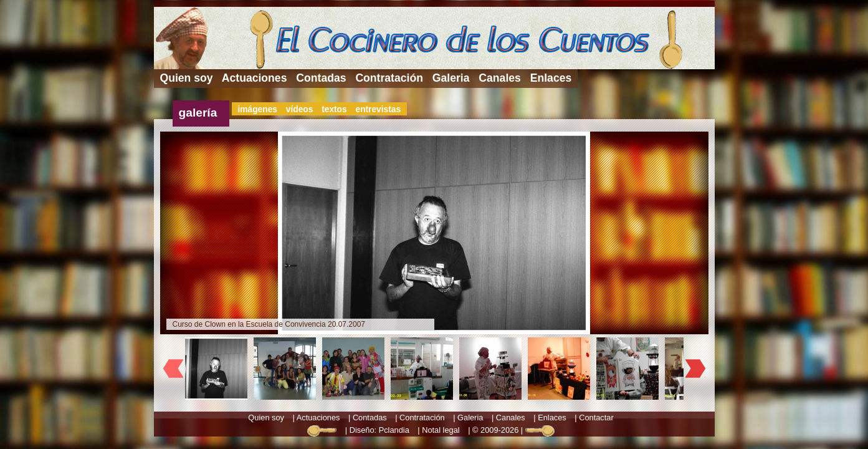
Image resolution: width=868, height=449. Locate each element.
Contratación (389, 78)
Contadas (321, 78)
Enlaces (551, 78)
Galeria (451, 78)
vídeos (300, 109)
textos (334, 109)
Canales (499, 78)
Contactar (596, 418)
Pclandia (394, 430)
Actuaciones (255, 78)
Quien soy (187, 78)
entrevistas (378, 109)
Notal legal (441, 430)
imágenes (258, 109)
